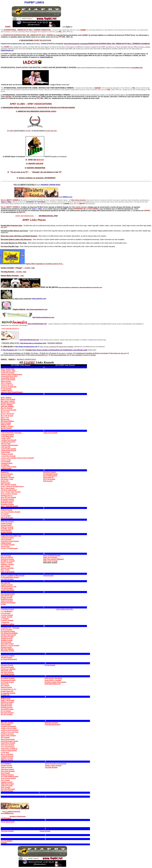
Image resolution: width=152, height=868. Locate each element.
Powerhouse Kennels (8, 678)
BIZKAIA (36, 160)
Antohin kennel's (7, 390)
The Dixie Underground (9, 490)
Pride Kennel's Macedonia (53, 678)
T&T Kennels (5, 780)
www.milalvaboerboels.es (10, 328)
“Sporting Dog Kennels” (53, 724)
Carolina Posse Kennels (9, 440)
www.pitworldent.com (53, 684)
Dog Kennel (51, 767)
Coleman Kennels (7, 463)
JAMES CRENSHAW (7, 590)
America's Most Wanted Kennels (12, 392)
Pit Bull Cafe (5, 695)
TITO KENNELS (6, 764)
